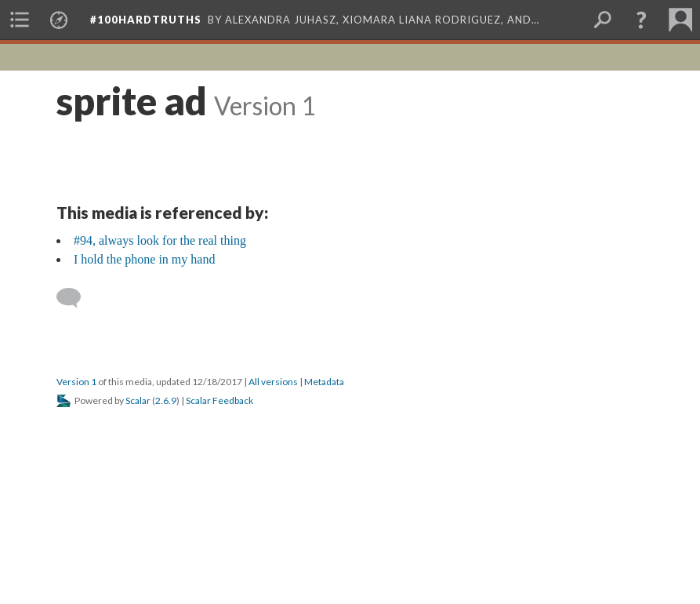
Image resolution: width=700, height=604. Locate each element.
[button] (641, 20)
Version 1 (76, 382)
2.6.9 (166, 400)
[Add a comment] (76, 298)
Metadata (324, 382)
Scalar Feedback (219, 400)
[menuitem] (20, 20)
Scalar (138, 400)
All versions (273, 382)
